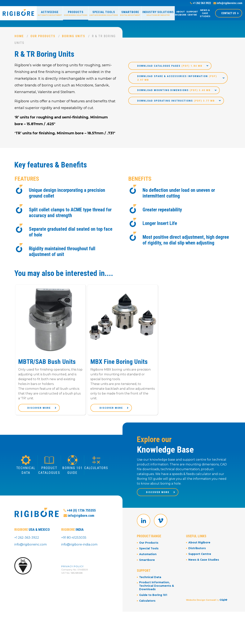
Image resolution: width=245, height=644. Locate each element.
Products (76, 13)
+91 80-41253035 (74, 543)
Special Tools (104, 13)
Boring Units (74, 36)
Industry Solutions (158, 13)
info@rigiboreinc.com (228, 3)
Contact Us (229, 13)
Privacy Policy (72, 571)
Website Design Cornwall (201, 604)
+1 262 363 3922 (200, 3)
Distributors (197, 556)
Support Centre (192, 13)
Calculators (147, 608)
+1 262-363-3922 (27, 543)
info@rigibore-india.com (79, 550)
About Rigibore (181, 13)
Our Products (43, 36)
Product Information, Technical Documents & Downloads (157, 593)
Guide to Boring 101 (153, 602)
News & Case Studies (205, 13)
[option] (50, 354)
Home (19, 36)
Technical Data (150, 585)
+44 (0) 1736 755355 (80, 519)
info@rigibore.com (79, 524)
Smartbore (130, 13)
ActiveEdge (50, 13)
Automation (148, 562)
